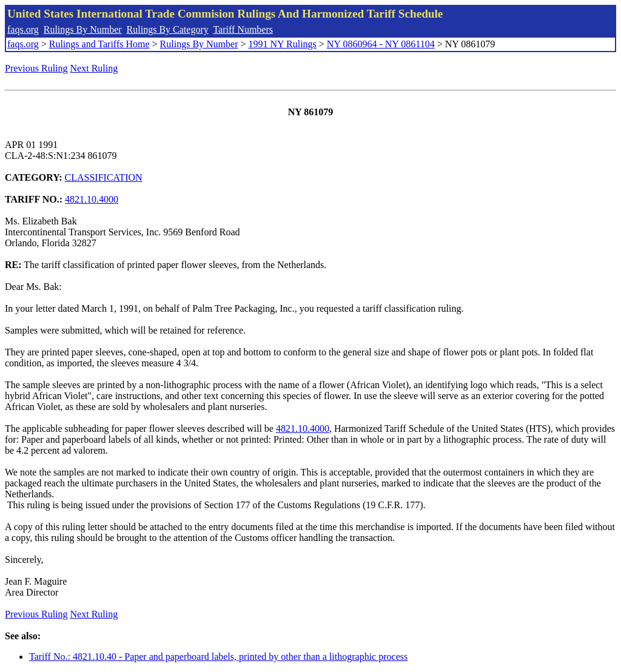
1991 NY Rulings (283, 44)
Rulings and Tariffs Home (99, 44)
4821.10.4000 (92, 199)
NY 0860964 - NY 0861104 (381, 44)
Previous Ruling (36, 68)
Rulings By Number (83, 29)
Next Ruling (94, 68)
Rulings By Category (168, 29)
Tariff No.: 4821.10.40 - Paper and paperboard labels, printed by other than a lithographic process (218, 657)
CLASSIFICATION (104, 177)
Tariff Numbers (243, 29)
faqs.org (23, 29)
